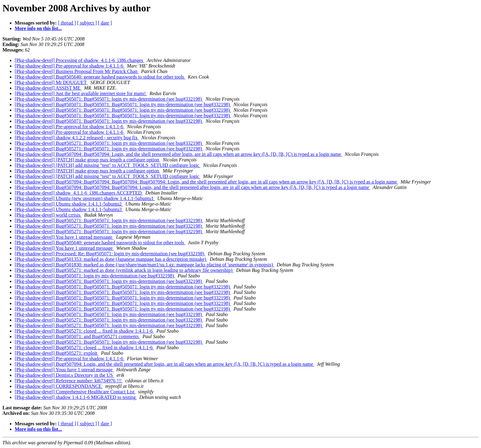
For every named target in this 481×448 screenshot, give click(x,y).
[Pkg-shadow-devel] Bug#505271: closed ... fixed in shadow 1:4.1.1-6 (84, 331)
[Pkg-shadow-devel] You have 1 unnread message (64, 248)
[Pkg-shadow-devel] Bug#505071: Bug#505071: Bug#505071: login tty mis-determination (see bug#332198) (123, 104)
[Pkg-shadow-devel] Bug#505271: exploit (57, 353)
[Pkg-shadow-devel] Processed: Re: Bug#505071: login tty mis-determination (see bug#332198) (110, 254)
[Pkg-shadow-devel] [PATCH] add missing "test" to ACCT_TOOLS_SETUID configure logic (108, 165)
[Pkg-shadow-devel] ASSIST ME (48, 88)
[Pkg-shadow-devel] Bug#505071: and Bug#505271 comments (77, 336)
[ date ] (105, 23)
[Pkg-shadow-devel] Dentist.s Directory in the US (64, 375)
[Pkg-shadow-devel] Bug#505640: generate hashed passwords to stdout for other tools (100, 77)
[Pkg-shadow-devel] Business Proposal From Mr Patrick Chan (77, 71)
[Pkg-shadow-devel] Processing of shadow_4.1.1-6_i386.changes (80, 60)
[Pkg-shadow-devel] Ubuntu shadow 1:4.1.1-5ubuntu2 (69, 204)
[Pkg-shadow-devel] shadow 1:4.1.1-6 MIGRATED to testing (76, 397)
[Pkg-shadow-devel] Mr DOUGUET (51, 82)
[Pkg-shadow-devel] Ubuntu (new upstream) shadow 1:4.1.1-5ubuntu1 (85, 198)
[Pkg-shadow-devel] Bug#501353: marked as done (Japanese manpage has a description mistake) (111, 259)
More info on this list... (38, 28)
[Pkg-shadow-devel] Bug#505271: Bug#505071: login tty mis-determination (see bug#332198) (109, 143)
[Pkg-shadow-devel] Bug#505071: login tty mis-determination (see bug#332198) (95, 276)
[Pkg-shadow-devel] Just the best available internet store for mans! (81, 93)
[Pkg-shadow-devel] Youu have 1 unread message (64, 370)
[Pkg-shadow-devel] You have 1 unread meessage (64, 237)
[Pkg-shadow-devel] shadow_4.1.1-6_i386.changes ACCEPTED (79, 193)
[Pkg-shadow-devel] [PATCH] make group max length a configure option (87, 160)
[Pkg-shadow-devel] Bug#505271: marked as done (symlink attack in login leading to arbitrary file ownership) (124, 270)
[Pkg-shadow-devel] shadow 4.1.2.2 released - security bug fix (77, 138)
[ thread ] (67, 23)
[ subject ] (87, 23)
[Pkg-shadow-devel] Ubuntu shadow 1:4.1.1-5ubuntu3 (69, 209)
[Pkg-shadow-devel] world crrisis (48, 215)
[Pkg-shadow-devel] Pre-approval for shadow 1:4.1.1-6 (70, 66)
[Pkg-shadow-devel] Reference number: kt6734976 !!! (69, 381)
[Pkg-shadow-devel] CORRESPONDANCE (59, 386)
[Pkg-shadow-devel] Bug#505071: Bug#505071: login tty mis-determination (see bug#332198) (109, 99)
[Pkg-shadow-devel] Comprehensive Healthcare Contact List (75, 392)
